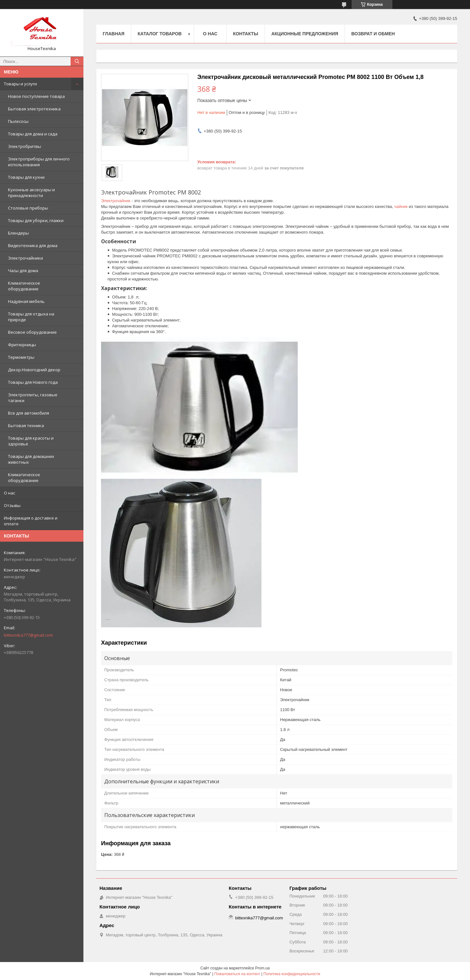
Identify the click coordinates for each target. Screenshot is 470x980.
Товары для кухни (26, 177)
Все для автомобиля (29, 413)
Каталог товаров (160, 34)
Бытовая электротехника (34, 109)
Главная (114, 34)
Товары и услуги (20, 84)
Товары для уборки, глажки (36, 220)
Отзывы (12, 505)
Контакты (245, 34)
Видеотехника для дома (33, 245)
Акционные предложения (305, 34)
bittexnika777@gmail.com (28, 635)
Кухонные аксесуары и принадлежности (31, 193)
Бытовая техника (26, 426)
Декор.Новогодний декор (34, 370)
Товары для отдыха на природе (31, 317)
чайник (401, 206)
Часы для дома (23, 271)
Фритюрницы (22, 345)
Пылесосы (18, 121)
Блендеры (18, 233)
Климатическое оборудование (24, 286)
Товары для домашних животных (31, 459)
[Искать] (77, 61)
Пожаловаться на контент (237, 974)
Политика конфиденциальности (292, 974)
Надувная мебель (26, 301)
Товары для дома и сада (33, 134)
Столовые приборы (28, 208)
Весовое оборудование (32, 332)
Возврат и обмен (373, 34)
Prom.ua (262, 968)
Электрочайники (26, 258)
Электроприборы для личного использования (39, 162)
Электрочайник (116, 201)
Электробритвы (25, 146)
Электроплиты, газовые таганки (33, 398)
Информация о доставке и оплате (31, 521)
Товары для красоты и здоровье (31, 441)
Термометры (21, 357)
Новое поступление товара (36, 96)
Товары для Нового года (33, 382)
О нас (9, 493)
